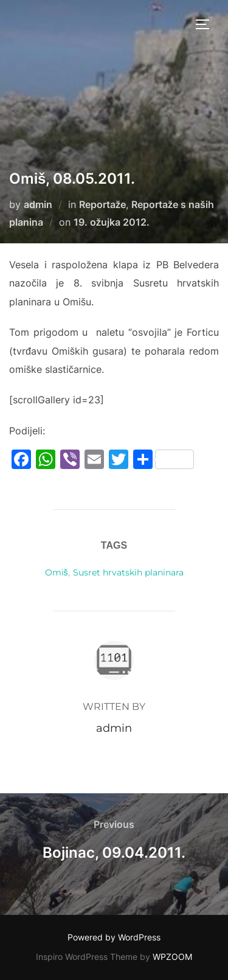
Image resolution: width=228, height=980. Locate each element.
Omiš (57, 572)
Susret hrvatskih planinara (128, 572)
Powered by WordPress (114, 937)
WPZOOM (172, 957)
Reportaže (102, 204)
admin (38, 204)
